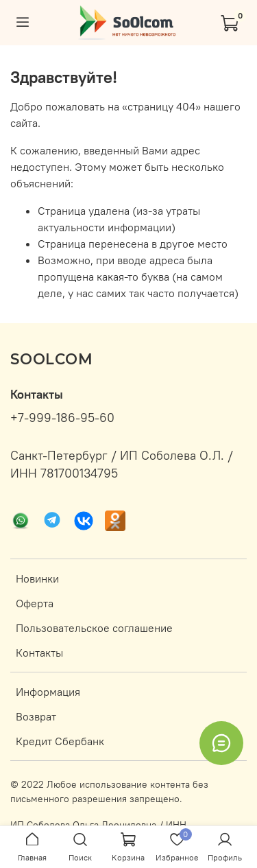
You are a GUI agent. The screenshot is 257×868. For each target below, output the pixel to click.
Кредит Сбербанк (60, 741)
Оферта (35, 603)
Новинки (37, 578)
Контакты (39, 653)
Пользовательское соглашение (94, 628)
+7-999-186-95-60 (62, 418)
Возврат (36, 716)
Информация (48, 692)
